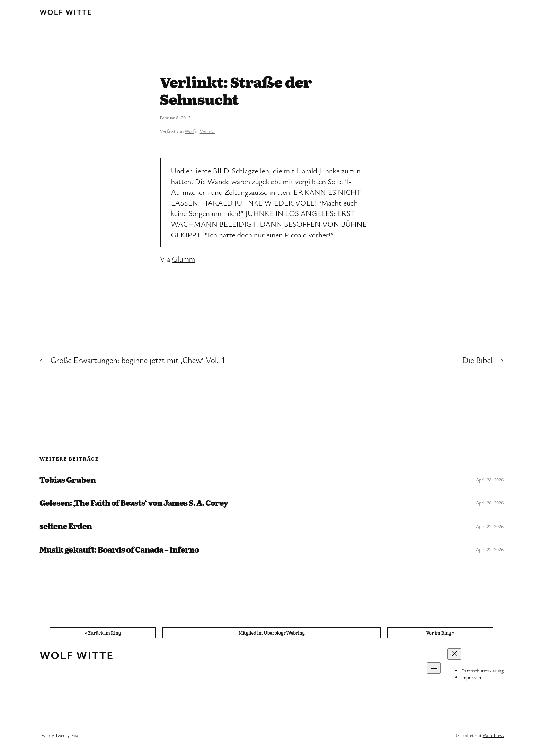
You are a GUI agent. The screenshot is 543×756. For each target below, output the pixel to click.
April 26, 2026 (490, 503)
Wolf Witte (66, 12)
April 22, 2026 (490, 526)
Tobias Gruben (68, 480)
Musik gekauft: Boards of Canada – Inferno (119, 549)
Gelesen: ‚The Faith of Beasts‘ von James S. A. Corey (134, 503)
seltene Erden (66, 526)
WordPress (493, 735)
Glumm (184, 259)
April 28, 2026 (490, 479)
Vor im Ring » (440, 632)
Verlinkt (207, 131)
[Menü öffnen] (434, 668)
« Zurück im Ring (103, 632)
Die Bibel (478, 360)
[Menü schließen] (454, 654)
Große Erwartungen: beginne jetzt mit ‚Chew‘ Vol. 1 (138, 360)
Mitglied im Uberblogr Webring (271, 632)
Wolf (189, 131)
